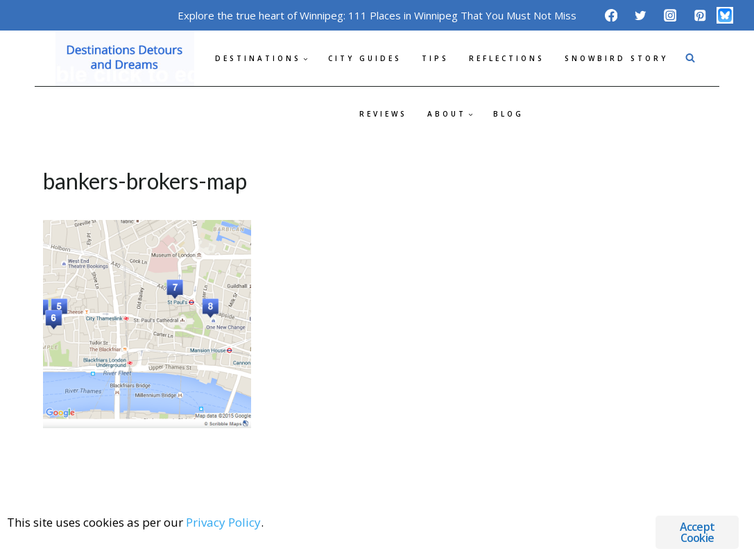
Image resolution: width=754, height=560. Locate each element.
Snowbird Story (616, 58)
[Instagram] (670, 15)
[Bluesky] (725, 15)
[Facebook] (611, 15)
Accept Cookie (697, 532)
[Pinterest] (700, 15)
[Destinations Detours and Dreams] (125, 58)
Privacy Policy (223, 522)
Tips (435, 58)
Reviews (383, 114)
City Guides (365, 58)
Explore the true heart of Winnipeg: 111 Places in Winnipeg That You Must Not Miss (377, 15)
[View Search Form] (690, 58)
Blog (508, 114)
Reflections (507, 58)
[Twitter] (641, 15)
